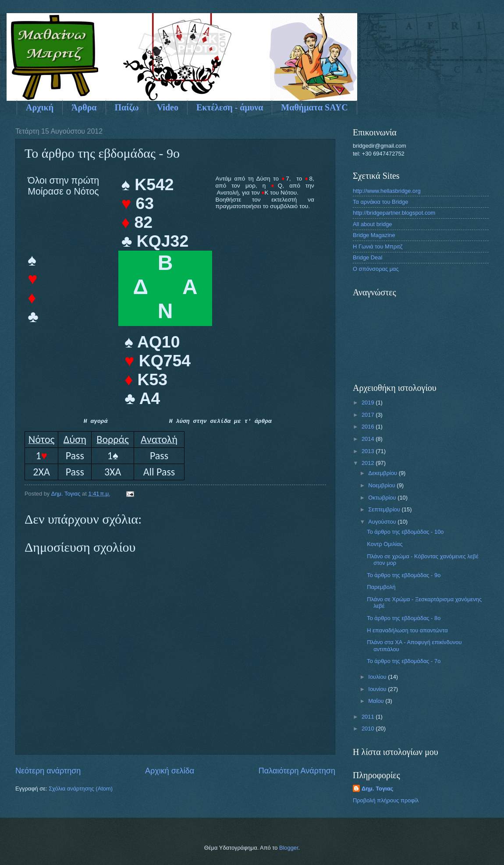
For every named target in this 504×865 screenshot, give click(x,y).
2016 (369, 427)
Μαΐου (377, 701)
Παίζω (127, 107)
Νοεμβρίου (382, 485)
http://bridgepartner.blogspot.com (394, 213)
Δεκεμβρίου (383, 473)
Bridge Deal (367, 257)
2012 (369, 463)
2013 (369, 451)
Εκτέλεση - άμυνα (230, 107)
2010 (369, 729)
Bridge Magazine (374, 235)
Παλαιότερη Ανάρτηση (297, 771)
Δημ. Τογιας (377, 789)
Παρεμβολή (381, 587)
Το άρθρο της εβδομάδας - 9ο (404, 575)
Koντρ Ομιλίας (385, 544)
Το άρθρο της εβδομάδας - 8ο (404, 618)
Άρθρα (84, 107)
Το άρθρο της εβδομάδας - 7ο (404, 661)
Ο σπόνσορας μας (376, 269)
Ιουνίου (378, 689)
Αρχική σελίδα (170, 771)
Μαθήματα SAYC (314, 107)
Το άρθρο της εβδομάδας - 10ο (405, 532)
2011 (369, 717)
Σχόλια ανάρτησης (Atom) (81, 789)
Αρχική (40, 107)
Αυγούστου (383, 522)
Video (168, 107)
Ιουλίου (378, 677)
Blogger (289, 848)
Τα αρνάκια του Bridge (380, 202)
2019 (369, 402)
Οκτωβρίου (383, 498)
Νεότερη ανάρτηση (48, 771)
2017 (369, 415)
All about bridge (372, 224)
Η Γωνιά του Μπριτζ (378, 246)
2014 (369, 439)
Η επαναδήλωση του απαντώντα (407, 630)
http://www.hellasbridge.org (387, 191)
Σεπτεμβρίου (385, 509)
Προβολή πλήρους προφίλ (386, 800)
